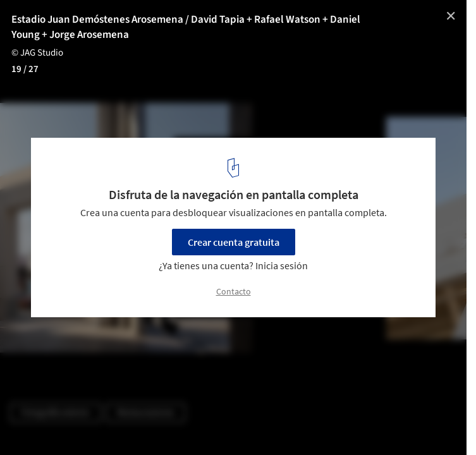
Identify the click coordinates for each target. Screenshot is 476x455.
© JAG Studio (37, 53)
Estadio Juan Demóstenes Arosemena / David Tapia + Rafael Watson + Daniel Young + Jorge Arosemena (186, 27)
